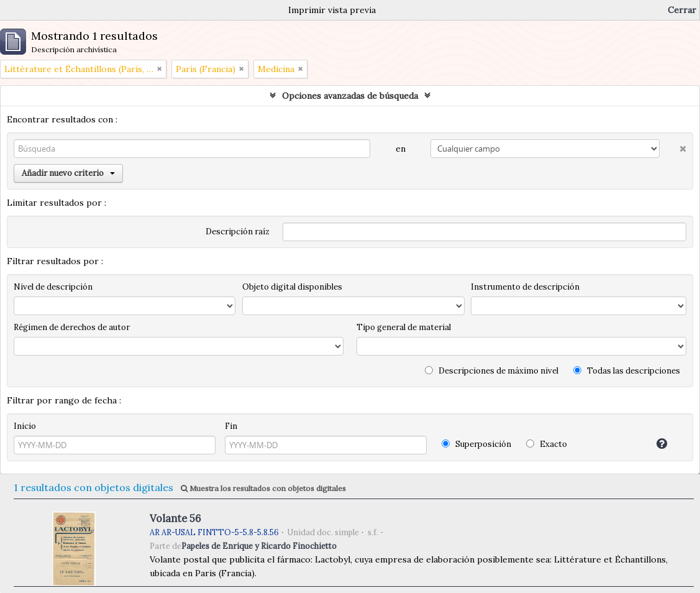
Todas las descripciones (627, 371)
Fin (231, 426)
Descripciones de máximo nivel (492, 371)
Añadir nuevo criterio (68, 173)
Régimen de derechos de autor (72, 327)
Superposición (476, 444)
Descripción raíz (238, 232)
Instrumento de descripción (525, 287)
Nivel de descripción (53, 287)
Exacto (547, 444)
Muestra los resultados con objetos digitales (263, 488)
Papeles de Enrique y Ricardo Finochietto (259, 546)
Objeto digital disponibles (292, 287)
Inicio (25, 426)
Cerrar (682, 10)
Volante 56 (175, 518)
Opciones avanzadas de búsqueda (350, 96)
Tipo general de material (404, 327)
